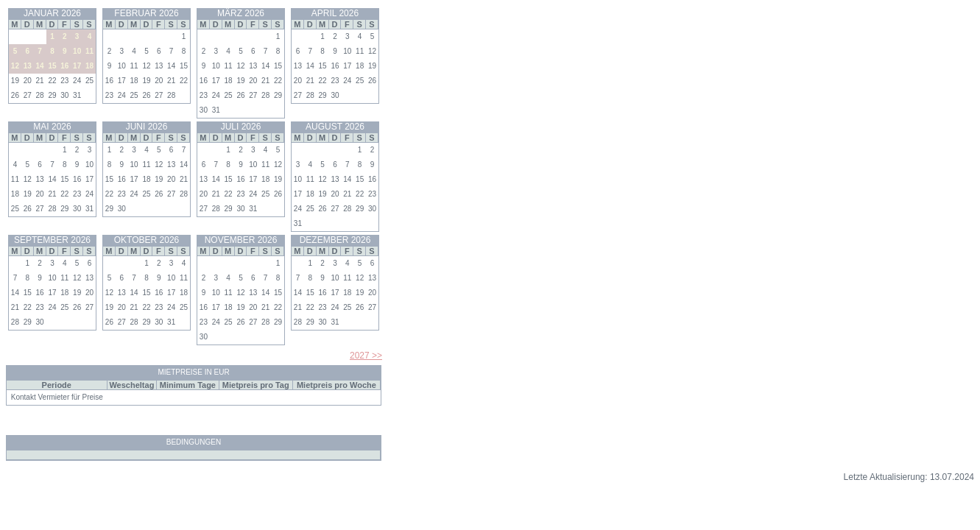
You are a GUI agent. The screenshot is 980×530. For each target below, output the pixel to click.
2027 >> (366, 356)
